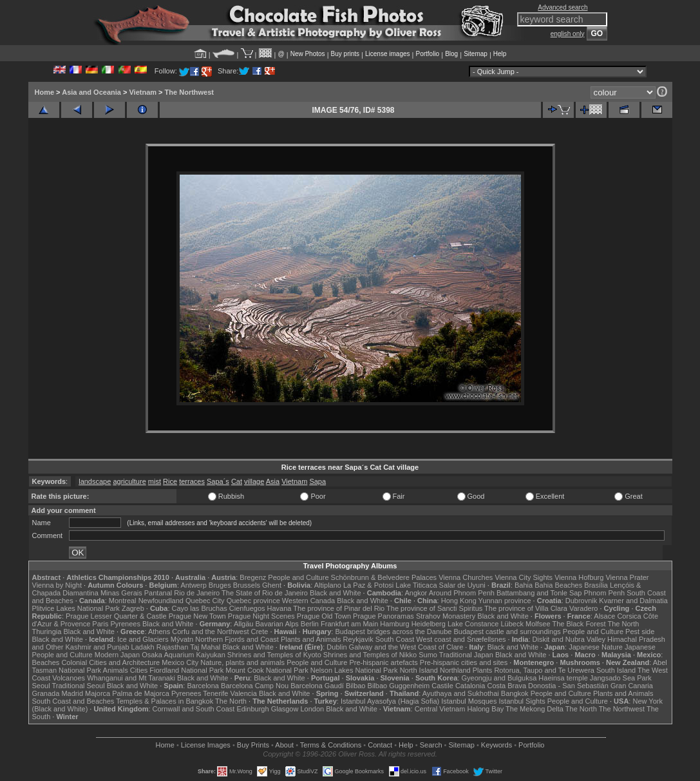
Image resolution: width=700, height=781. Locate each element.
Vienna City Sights (524, 577)
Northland (455, 670)
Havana (279, 608)
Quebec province (253, 601)
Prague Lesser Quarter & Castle (116, 616)
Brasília (596, 585)
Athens (159, 632)
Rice (170, 481)
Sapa (317, 481)
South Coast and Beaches (73, 701)
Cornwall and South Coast (194, 709)
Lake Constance (473, 624)
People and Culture (298, 577)
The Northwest (189, 92)
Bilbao (356, 686)
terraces (192, 481)
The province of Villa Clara (526, 608)
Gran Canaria (632, 686)
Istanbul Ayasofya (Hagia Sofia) (390, 701)
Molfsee (538, 624)
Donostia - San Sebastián (568, 686)
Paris (100, 624)
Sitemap (476, 54)
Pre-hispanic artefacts (383, 662)
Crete (260, 632)
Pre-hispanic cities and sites (464, 662)
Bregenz (253, 577)
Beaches (46, 662)
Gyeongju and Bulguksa (499, 678)
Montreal (123, 601)
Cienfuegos (247, 608)
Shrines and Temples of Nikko (370, 655)
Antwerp (193, 585)
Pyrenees (125, 624)
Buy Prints (253, 745)
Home (45, 92)
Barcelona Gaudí (317, 686)
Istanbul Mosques (469, 701)
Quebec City (205, 601)
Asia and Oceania (91, 92)
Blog (451, 54)
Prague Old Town (324, 616)
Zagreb (133, 608)
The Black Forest (579, 624)
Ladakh (143, 647)
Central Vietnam (440, 709)
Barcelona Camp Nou (255, 686)
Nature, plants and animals (242, 662)
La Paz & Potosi (368, 585)
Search (431, 745)
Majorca (98, 693)
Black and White (335, 593)
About (284, 745)
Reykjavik (358, 639)
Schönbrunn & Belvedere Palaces (384, 577)
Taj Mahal (205, 647)
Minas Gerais (121, 593)
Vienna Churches (466, 577)
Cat (237, 481)
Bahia (524, 585)
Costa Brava (506, 686)
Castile (442, 686)
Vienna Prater (627, 577)
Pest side (640, 632)
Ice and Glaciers (143, 639)
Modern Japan (117, 655)
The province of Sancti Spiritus (434, 608)
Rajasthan (173, 647)
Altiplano (328, 585)
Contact (380, 745)
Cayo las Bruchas (200, 608)
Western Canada (308, 601)
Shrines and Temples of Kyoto (274, 655)
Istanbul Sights (522, 701)
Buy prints (345, 54)
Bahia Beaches (558, 585)
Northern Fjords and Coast (237, 639)
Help (500, 54)
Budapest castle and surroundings (507, 632)
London (312, 709)
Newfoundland (161, 601)
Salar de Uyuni (462, 585)
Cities (139, 670)
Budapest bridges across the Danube (393, 632)
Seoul (41, 686)
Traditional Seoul (79, 686)
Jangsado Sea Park (621, 678)
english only (568, 34)
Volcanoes (69, 678)
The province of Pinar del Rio (339, 608)
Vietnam (143, 92)
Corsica (629, 616)
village (254, 481)
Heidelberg (429, 624)
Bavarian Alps (277, 624)
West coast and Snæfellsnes (461, 639)
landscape (95, 481)
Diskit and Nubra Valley (569, 639)
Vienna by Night (57, 585)
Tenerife (215, 693)
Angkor (416, 593)
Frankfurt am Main (349, 624)
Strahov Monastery (446, 616)
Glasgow (285, 709)
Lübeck (512, 624)
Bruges (220, 585)
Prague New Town (197, 616)
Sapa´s (218, 481)
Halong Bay (485, 709)
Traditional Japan (466, 655)
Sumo (428, 655)
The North (623, 624)
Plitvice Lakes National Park (76, 608)
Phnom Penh (605, 593)
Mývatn (182, 639)
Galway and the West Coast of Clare (406, 647)
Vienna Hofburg (579, 577)
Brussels (247, 585)
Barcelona (203, 686)
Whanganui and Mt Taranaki (131, 678)
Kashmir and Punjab (97, 647)
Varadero (583, 608)
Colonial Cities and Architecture (110, 662)
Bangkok (515, 693)
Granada (46, 693)
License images (387, 54)
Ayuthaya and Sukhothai (461, 693)
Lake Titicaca (416, 585)
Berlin (310, 624)
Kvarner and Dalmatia (633, 601)
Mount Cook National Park (267, 670)
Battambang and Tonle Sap (539, 593)
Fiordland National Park (186, 670)
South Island (616, 670)
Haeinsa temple (563, 678)
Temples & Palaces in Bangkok (165, 701)
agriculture (129, 481)
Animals (116, 670)
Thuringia (47, 632)
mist (155, 481)
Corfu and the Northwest (210, 632)
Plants (483, 670)
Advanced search (563, 7)
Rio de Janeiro (197, 593)
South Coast (395, 639)
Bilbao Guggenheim (399, 686)
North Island (419, 670)
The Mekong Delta (534, 709)
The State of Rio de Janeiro (265, 593)
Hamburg (394, 624)
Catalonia (470, 686)
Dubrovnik (582, 601)
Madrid (72, 693)
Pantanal (158, 593)
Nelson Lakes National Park (354, 670)
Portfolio (427, 54)
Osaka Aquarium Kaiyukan (184, 655)
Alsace (604, 616)
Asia (273, 481)
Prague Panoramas (383, 616)
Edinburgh (252, 709)
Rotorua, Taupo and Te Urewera (544, 670)
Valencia (244, 693)
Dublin (336, 647)
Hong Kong (459, 601)
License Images (206, 745)
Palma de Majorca (141, 693)
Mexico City (180, 662)
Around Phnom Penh (462, 593)
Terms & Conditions (331, 745)
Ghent (272, 585)
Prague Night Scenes (261, 616)
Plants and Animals (311, 639)
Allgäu (244, 624)
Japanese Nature (596, 647)
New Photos (308, 54)
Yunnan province (505, 601)
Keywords (497, 745)
